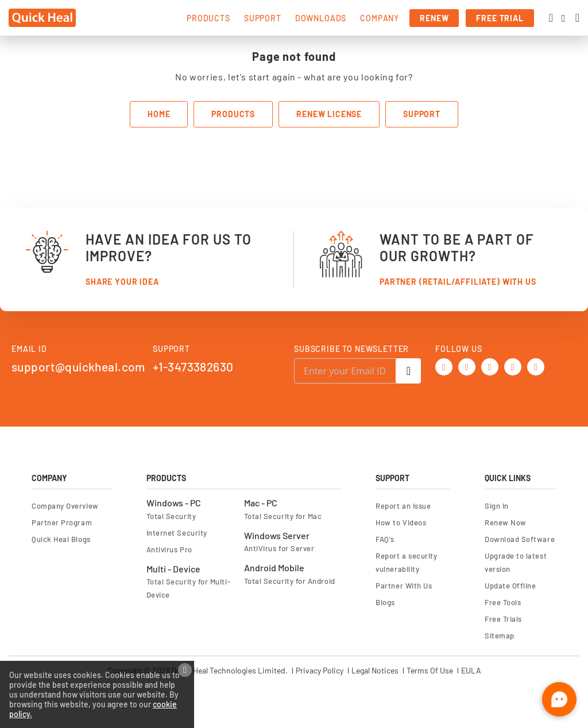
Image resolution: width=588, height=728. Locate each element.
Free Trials (503, 619)
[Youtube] (490, 365)
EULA (471, 671)
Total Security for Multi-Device (188, 588)
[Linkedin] (513, 365)
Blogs (385, 602)
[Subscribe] (408, 371)
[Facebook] (467, 365)
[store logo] (42, 18)
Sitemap (500, 636)
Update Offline (510, 586)
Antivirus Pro (169, 549)
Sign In (497, 506)
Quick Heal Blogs (61, 539)
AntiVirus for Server (279, 548)
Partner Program (62, 522)
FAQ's (385, 539)
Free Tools (503, 602)
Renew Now (506, 522)
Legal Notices (375, 671)
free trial (500, 18)
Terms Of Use (430, 671)
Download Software (520, 539)
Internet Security (177, 533)
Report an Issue (403, 506)
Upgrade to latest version (516, 562)
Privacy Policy (320, 671)
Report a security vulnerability (406, 562)
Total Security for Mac (283, 516)
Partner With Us (404, 586)
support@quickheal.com (78, 367)
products (208, 18)
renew (434, 18)
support (263, 18)
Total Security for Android (290, 581)
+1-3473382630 (193, 367)
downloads (321, 18)
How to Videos (401, 522)
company (380, 18)
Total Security (171, 516)
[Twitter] (444, 365)
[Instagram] (536, 365)
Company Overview (65, 506)
